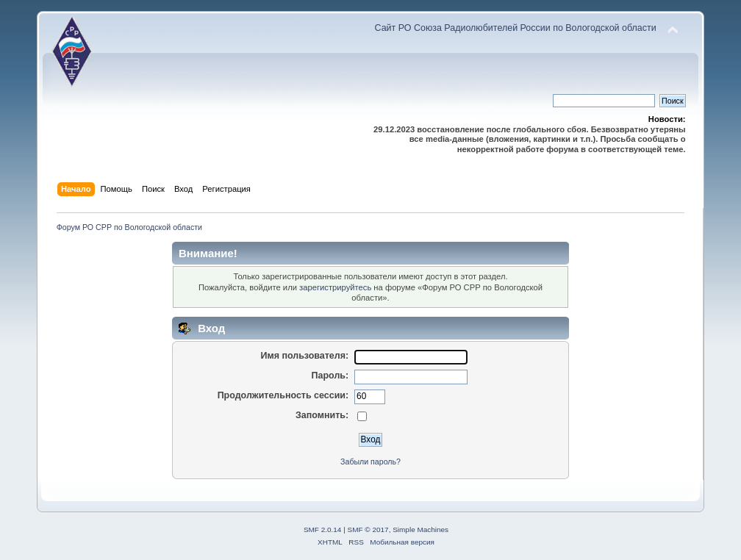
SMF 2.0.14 (323, 530)
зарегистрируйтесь (335, 287)
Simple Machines (420, 530)
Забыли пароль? (370, 462)
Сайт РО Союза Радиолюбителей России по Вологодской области (516, 28)
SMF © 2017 (368, 530)
